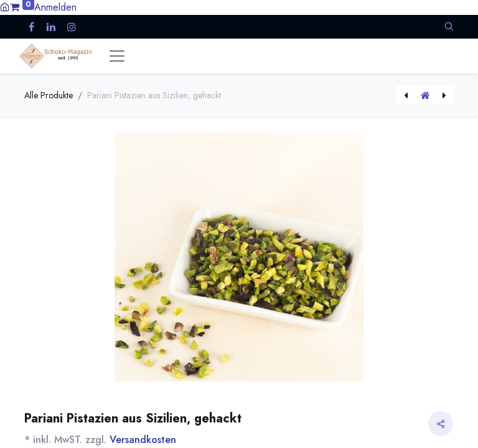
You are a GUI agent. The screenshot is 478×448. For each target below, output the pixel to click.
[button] (449, 26)
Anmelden (55, 7)
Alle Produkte (49, 95)
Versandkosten (143, 440)
